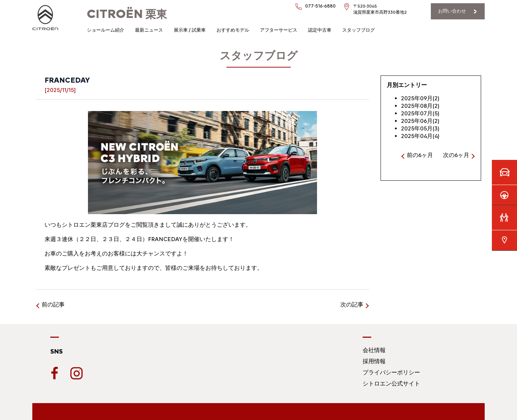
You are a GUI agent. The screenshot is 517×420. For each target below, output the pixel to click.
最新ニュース (149, 30)
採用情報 (374, 361)
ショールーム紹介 (106, 30)
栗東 (127, 14)
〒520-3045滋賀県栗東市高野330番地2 (380, 9)
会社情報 (374, 350)
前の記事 (53, 304)
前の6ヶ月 (420, 155)
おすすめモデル (233, 30)
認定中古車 (320, 30)
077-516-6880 (320, 6)
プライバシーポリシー (391, 372)
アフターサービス (279, 30)
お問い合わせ (452, 11)
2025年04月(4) (420, 136)
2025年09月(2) (420, 98)
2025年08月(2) (420, 106)
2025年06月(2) (420, 121)
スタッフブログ (358, 30)
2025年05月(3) (420, 128)
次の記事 (352, 304)
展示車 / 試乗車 (190, 30)
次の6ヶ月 (456, 155)
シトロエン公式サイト (391, 384)
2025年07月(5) (420, 113)
